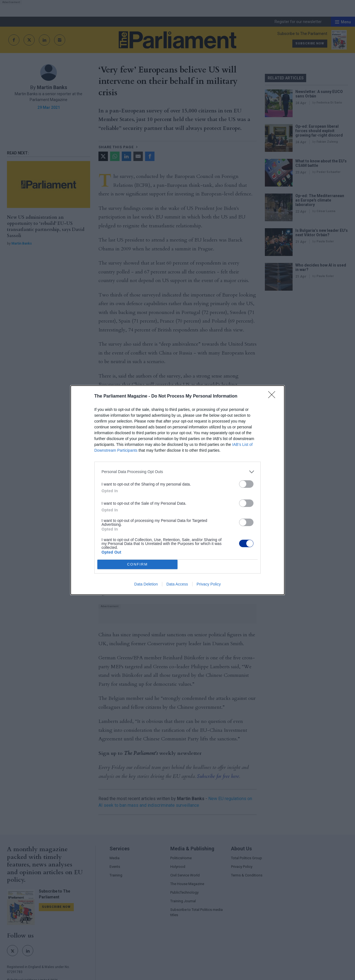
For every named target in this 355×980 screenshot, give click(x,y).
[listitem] (177, 472)
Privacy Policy (209, 584)
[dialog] (177, 490)
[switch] (246, 484)
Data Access (177, 584)
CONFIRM (137, 564)
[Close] (273, 396)
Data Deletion (146, 584)
